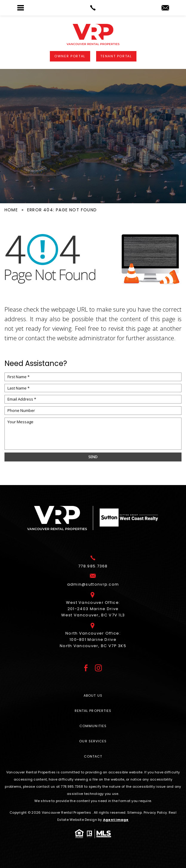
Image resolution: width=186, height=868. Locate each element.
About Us (93, 695)
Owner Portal (70, 56)
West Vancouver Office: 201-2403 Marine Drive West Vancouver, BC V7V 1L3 (93, 607)
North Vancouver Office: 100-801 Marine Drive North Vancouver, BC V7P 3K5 (93, 638)
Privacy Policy (155, 812)
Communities (93, 726)
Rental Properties (93, 711)
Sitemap (134, 812)
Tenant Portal (116, 56)
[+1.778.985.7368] (93, 564)
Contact (93, 756)
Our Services (93, 741)
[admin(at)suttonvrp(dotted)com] (165, 8)
